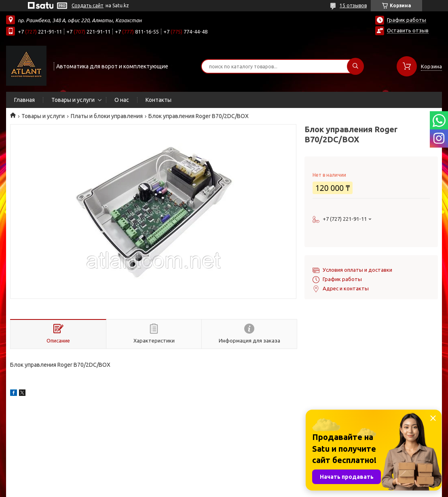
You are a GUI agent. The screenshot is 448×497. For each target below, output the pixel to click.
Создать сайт (88, 5)
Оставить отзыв (408, 30)
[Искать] (355, 66)
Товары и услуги (73, 100)
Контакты (158, 100)
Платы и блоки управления (107, 116)
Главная (24, 100)
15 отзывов (353, 5)
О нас (122, 100)
